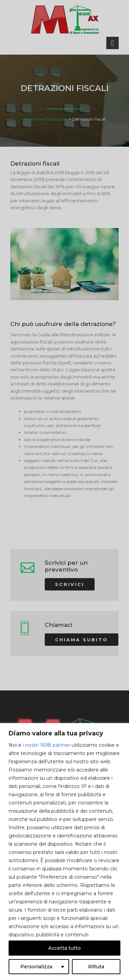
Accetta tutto (64, 948)
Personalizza (36, 967)
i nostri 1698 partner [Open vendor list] (46, 745)
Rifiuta (96, 967)
